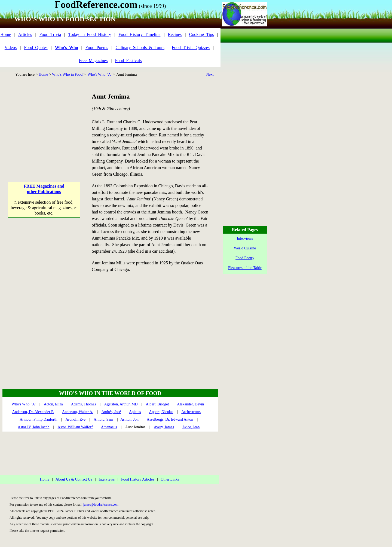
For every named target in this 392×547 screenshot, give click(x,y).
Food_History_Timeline (139, 34)
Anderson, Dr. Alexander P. (33, 412)
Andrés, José (111, 412)
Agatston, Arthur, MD (121, 404)
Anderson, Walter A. (78, 412)
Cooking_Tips (201, 34)
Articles (25, 34)
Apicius (135, 412)
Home (6, 34)
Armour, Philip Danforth (38, 419)
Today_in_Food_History (90, 34)
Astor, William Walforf (75, 427)
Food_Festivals (128, 61)
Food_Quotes (36, 48)
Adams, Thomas (84, 404)
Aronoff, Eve (75, 419)
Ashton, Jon (129, 419)
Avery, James (164, 427)
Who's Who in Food (67, 74)
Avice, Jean (191, 427)
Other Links (170, 479)
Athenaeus (109, 427)
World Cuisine (245, 248)
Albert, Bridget (157, 404)
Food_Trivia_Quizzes (191, 48)
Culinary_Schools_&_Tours (140, 48)
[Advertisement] (44, 126)
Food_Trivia (50, 34)
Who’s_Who (67, 48)
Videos (11, 48)
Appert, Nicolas (161, 412)
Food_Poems (97, 48)
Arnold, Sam (103, 419)
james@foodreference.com (101, 505)
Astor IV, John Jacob (33, 427)
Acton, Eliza (53, 404)
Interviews (107, 479)
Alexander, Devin (190, 404)
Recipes (175, 34)
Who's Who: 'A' (99, 74)
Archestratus (191, 412)
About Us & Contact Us (74, 479)
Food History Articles (138, 479)
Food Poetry (245, 258)
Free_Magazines (93, 61)
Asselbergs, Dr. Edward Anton (170, 419)
